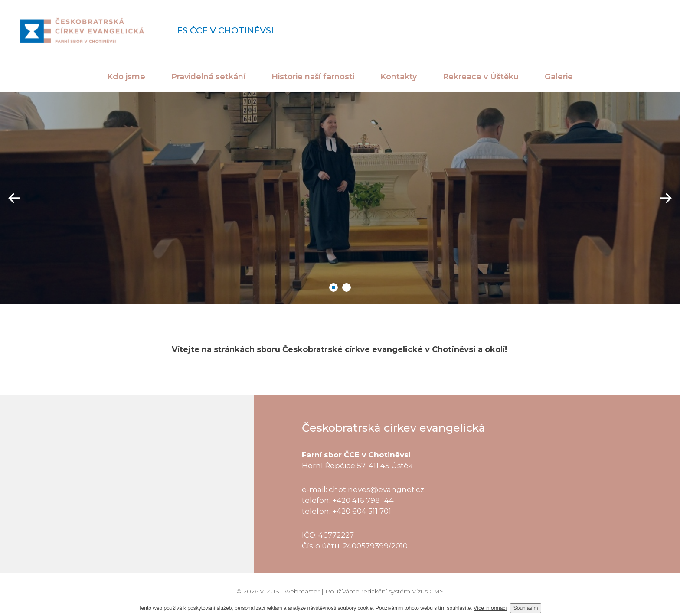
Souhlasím (526, 608)
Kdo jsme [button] (126, 77)
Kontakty (399, 77)
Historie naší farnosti (313, 77)
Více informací (490, 608)
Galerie (559, 77)
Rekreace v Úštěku (481, 77)
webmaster (302, 591)
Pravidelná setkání (208, 77)
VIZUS (270, 591)
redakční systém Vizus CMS (402, 591)
